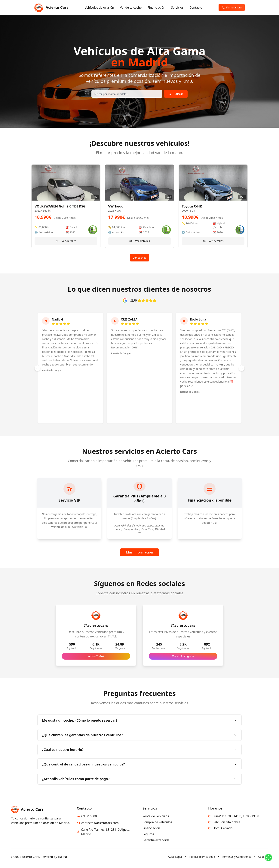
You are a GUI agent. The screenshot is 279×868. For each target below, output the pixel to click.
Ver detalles (66, 241)
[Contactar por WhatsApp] (268, 858)
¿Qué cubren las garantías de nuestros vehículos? (139, 735)
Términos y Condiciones (237, 857)
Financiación (156, 7)
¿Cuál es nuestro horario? (139, 750)
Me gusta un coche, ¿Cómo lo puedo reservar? (139, 720)
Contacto (196, 7)
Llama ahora (232, 7)
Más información (140, 552)
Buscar (176, 94)
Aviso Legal (175, 857)
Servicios (177, 7)
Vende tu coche (131, 7)
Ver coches (139, 258)
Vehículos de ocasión (99, 7)
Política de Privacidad (202, 857)
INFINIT (63, 857)
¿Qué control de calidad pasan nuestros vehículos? (139, 764)
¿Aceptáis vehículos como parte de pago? (139, 779)
